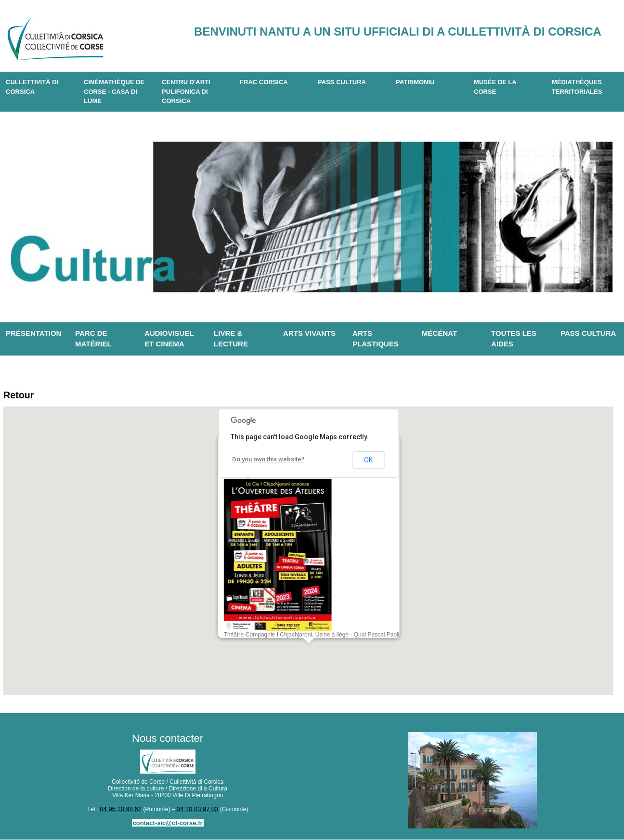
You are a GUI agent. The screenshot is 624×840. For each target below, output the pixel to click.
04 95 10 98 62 (122, 810)
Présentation (33, 333)
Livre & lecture (231, 339)
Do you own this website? (266, 461)
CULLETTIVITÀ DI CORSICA (32, 87)
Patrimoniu (415, 82)
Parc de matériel (93, 339)
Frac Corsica (264, 82)
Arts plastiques (376, 339)
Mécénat (439, 333)
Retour (20, 396)
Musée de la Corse (495, 87)
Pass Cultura (342, 82)
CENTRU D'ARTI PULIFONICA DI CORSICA (186, 91)
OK (368, 461)
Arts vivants (309, 333)
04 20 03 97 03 (196, 810)
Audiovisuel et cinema (169, 339)
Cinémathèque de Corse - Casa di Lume (114, 91)
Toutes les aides (514, 339)
